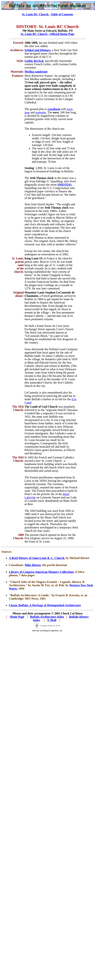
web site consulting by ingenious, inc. (48, 631)
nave (70, 109)
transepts (41, 112)
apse (27, 112)
